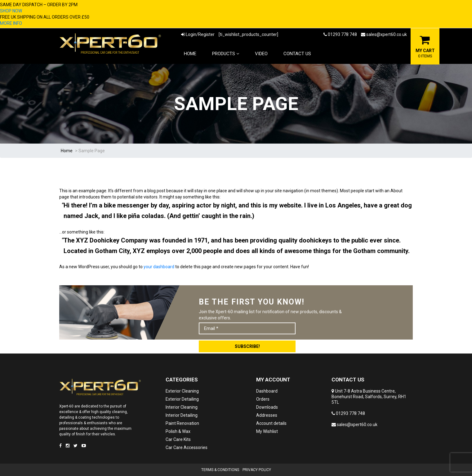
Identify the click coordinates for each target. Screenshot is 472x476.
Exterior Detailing (182, 399)
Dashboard (267, 391)
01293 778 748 (340, 34)
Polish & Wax (178, 431)
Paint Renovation (182, 423)
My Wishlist (267, 431)
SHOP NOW (11, 11)
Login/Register (198, 34)
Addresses (267, 415)
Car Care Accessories (187, 447)
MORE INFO (11, 23)
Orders (263, 399)
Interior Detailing (182, 415)
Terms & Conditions (220, 470)
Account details (271, 423)
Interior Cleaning (182, 407)
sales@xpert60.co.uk (384, 34)
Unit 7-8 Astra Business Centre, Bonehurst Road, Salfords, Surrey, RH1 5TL (369, 397)
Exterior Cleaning (182, 391)
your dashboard (159, 267)
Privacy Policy (257, 470)
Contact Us (297, 54)
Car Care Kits (178, 439)
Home (190, 54)
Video (261, 54)
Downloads (267, 407)
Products (226, 54)
